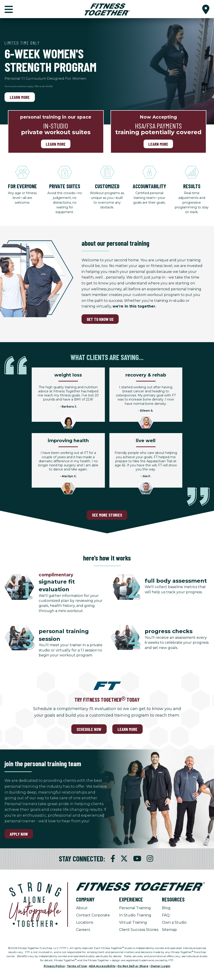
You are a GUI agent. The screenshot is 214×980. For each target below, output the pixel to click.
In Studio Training (135, 915)
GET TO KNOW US (100, 319)
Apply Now (19, 834)
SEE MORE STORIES (107, 515)
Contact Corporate (93, 915)
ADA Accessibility (102, 966)
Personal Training (135, 908)
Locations (85, 922)
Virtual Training (133, 922)
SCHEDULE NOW (89, 729)
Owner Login (160, 966)
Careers (83, 930)
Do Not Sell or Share (133, 966)
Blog (166, 908)
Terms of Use (77, 966)
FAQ (166, 915)
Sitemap (169, 930)
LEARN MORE (127, 729)
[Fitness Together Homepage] (107, 9)
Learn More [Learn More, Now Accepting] (158, 144)
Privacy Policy (54, 966)
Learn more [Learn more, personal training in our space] (56, 144)
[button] (206, 9)
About (82, 908)
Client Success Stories (139, 930)
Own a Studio (174, 922)
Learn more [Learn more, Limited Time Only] (20, 97)
